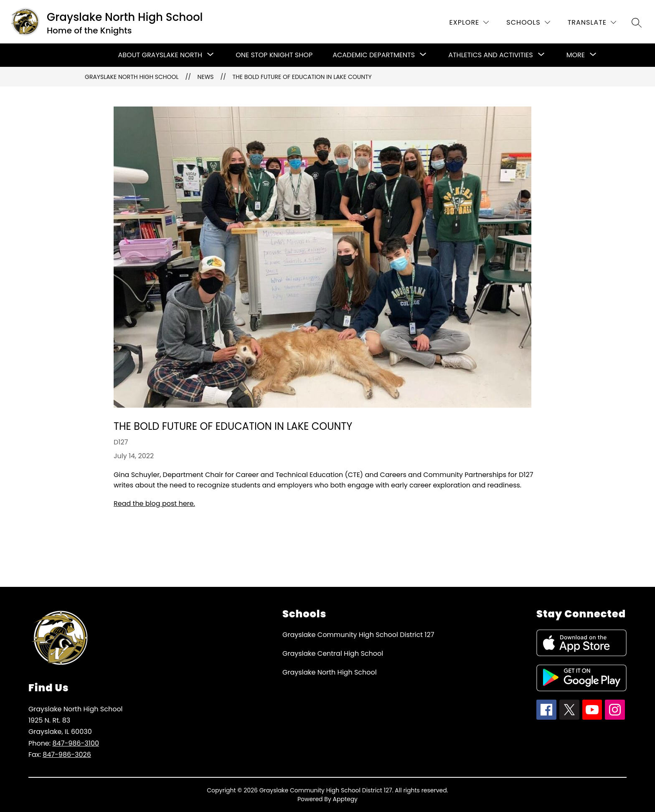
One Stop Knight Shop (274, 55)
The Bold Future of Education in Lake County (302, 77)
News (206, 77)
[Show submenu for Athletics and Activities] (491, 55)
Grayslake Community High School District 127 (358, 635)
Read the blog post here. (154, 504)
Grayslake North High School (132, 77)
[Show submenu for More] (576, 55)
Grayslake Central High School (333, 653)
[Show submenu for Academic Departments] (374, 55)
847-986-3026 (67, 755)
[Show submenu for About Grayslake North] (160, 55)
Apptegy (345, 799)
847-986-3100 (76, 743)
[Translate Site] (592, 22)
